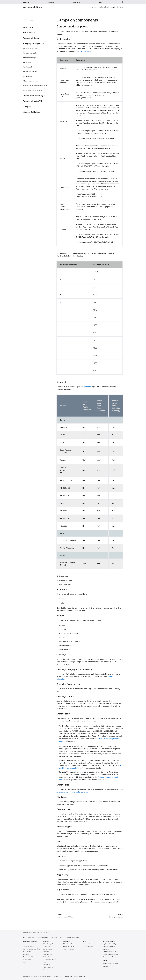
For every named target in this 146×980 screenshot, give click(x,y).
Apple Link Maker (85, 51)
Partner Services (48, 957)
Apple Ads (26, 944)
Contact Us (46, 965)
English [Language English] (120, 977)
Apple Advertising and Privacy (32, 949)
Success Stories (48, 949)
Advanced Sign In (48, 967)
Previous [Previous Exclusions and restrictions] (60, 914)
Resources (46, 952)
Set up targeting (29, 76)
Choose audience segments (32, 81)
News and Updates (29, 957)
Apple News (77, 2)
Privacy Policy (58, 977)
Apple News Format (108, 966)
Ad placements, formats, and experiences (73, 792)
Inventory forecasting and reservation (35, 86)
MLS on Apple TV (88, 947)
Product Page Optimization (110, 954)
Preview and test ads (30, 72)
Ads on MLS (86, 944)
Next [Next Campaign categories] (120, 914)
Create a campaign (29, 58)
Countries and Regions (50, 960)
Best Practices (47, 954)
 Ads (26, 2)
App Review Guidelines (109, 952)
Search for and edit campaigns (33, 90)
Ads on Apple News (33, 7)
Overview (93, 7)
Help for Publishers (104, 7)
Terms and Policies (29, 947)
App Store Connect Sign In (110, 944)
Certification (47, 947)
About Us (26, 954)
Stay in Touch (27, 960)
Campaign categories (30, 53)
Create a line (27, 62)
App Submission (107, 949)
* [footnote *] (68, 580)
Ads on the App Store (49, 944)
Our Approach (27, 952)
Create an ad (27, 67)
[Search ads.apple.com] (123, 2)
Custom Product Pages (109, 957)
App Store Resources (109, 947)
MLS (101, 2)
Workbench (87, 387)
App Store (51, 2)
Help (25, 962)
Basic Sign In (47, 970)
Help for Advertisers (117, 7)
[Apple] (24, 937)
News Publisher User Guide (111, 964)
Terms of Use (68, 977)
